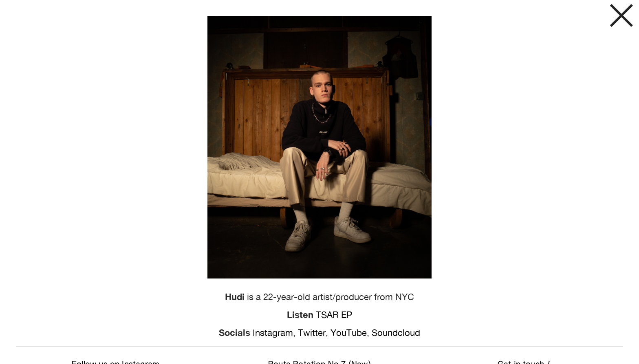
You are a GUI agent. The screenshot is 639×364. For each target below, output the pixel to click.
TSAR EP (334, 315)
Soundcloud (396, 333)
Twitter (312, 333)
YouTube (349, 333)
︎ (622, 18)
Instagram (273, 333)
